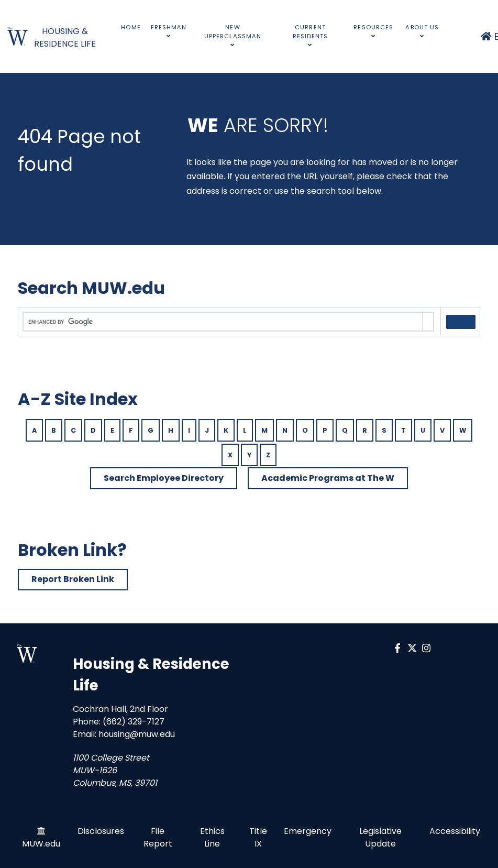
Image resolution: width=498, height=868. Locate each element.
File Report (158, 837)
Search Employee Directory (164, 478)
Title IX (258, 837)
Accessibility (455, 831)
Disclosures (101, 831)
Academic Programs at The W (328, 478)
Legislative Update (380, 837)
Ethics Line (212, 837)
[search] (223, 322)
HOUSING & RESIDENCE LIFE (65, 37)
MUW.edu (41, 844)
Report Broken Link (73, 579)
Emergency (308, 831)
